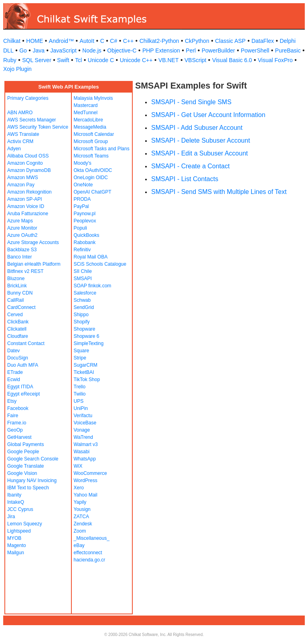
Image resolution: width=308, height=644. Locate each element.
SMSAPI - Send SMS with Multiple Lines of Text (219, 192)
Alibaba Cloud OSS (28, 156)
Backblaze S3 (22, 250)
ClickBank (18, 322)
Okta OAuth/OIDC (93, 170)
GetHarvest (19, 437)
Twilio (80, 394)
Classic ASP (230, 41)
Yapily (80, 502)
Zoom (80, 531)
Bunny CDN (20, 293)
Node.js (92, 50)
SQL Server (37, 60)
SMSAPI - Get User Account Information (208, 115)
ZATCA (81, 517)
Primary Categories (28, 98)
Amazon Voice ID (26, 206)
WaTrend (83, 437)
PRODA (82, 199)
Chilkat (12, 41)
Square (82, 351)
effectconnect (88, 553)
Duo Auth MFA (23, 365)
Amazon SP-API (25, 199)
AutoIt (87, 41)
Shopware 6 (87, 336)
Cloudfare (18, 336)
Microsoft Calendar (94, 134)
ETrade (15, 372)
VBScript (195, 60)
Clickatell (17, 329)
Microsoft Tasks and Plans (102, 149)
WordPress (86, 480)
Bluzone (16, 279)
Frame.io (17, 423)
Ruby (10, 60)
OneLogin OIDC (91, 178)
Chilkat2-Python (159, 41)
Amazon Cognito (25, 163)
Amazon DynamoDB (29, 170)
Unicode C (101, 60)
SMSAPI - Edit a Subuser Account (200, 153)
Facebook (18, 408)
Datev (13, 351)
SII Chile (83, 271)
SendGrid (84, 307)
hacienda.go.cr (90, 560)
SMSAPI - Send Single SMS (191, 102)
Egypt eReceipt (23, 394)
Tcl (78, 60)
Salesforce (85, 293)
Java (38, 50)
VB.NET (169, 60)
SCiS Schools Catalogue (100, 264)
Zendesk (83, 524)
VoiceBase (85, 423)
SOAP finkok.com (93, 286)
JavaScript (63, 50)
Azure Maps (20, 221)
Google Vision (22, 473)
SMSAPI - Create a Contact (190, 166)
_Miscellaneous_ (92, 538)
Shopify (82, 322)
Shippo (81, 315)
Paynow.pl (85, 214)
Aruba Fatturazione (28, 214)
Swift (63, 60)
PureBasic (288, 50)
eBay (79, 545)
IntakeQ (16, 502)
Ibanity (14, 495)
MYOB (14, 538)
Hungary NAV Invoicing (32, 480)
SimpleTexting (89, 343)
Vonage (82, 430)
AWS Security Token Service (38, 127)
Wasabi (82, 452)
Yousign (82, 509)
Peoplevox (85, 221)
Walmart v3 (86, 444)
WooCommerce (90, 473)
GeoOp (15, 430)
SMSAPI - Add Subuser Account (197, 128)
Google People (23, 452)
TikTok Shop (87, 380)
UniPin (81, 408)
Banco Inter (19, 257)
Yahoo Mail (86, 495)
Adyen (14, 149)
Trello (80, 387)
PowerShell (255, 50)
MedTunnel (86, 113)
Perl (191, 50)
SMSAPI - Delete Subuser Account (201, 140)
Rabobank (85, 242)
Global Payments (25, 444)
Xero (79, 488)
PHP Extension (161, 50)
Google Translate (25, 466)
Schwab (82, 300)
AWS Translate (23, 134)
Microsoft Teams (91, 156)
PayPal (81, 206)
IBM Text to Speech (28, 488)
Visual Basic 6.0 (232, 60)
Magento (17, 545)
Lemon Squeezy (25, 524)
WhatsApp (85, 459)
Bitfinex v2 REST (25, 271)
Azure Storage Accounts (33, 242)
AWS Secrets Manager (32, 120)
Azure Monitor (22, 228)
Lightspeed (19, 531)
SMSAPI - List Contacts (185, 179)
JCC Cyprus (20, 509)
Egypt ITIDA (20, 387)
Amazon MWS (23, 178)
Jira (11, 517)
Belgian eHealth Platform (34, 264)
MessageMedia (90, 127)
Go (23, 50)
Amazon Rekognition (29, 192)
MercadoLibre (88, 120)
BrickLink (17, 286)
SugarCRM (86, 365)
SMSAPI (83, 279)
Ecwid (14, 380)
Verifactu (83, 416)
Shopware (85, 329)
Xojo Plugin (17, 69)
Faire (13, 416)
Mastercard (86, 105)
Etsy (12, 401)
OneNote (83, 185)
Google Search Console (33, 459)
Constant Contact (26, 343)
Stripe (80, 358)
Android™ (61, 41)
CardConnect (21, 307)
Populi (80, 228)
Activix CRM (20, 141)
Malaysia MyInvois (93, 98)
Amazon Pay (21, 185)
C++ (128, 41)
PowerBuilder (218, 50)
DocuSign (18, 358)
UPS (79, 401)
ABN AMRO (20, 113)
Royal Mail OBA (91, 257)
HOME (34, 41)
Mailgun (16, 553)
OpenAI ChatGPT (93, 192)
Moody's (83, 163)
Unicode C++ (136, 60)
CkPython (197, 41)
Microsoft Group (91, 141)
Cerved (15, 315)
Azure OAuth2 (22, 235)
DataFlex (263, 41)
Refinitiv (82, 250)
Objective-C (122, 50)
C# (113, 41)
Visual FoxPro (275, 60)
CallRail (15, 300)
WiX (78, 466)
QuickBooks (87, 235)
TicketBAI (84, 372)
